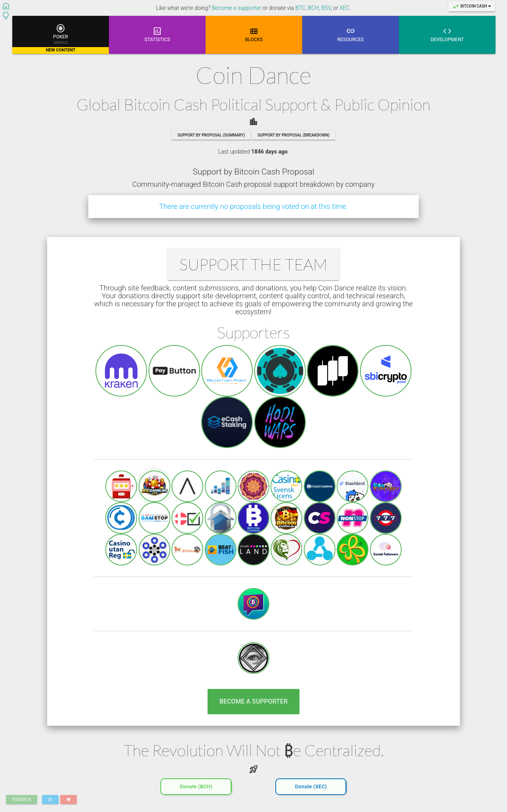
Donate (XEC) (311, 784)
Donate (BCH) (196, 784)
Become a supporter (237, 8)
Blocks (254, 34)
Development (447, 34)
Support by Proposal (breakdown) (294, 135)
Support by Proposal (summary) (211, 135)
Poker (61, 38)
